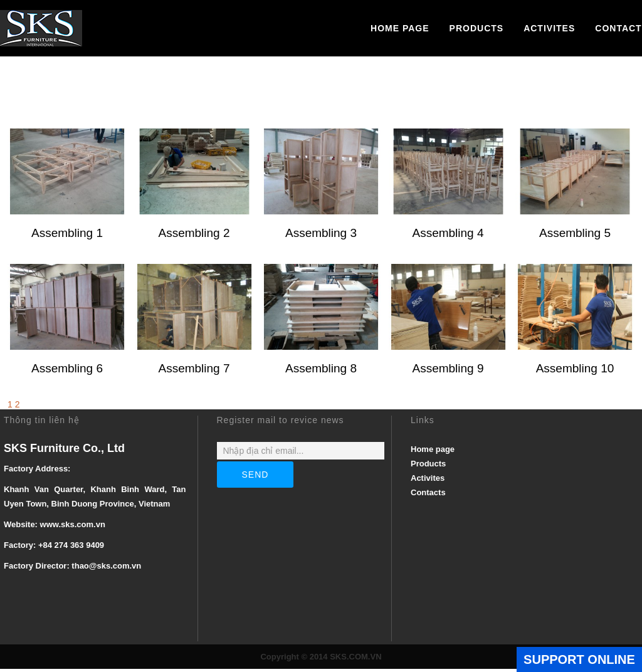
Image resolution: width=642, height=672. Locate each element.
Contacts (428, 496)
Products (477, 28)
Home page (400, 28)
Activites (549, 28)
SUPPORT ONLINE (579, 659)
